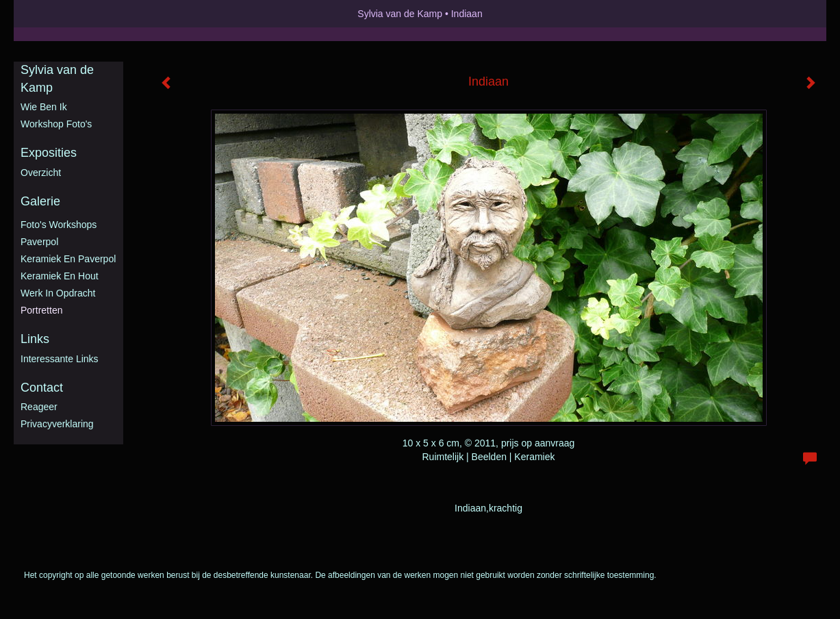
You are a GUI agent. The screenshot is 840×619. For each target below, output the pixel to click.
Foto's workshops (59, 225)
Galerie (40, 201)
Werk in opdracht (58, 293)
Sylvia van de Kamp (400, 14)
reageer (39, 407)
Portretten (41, 310)
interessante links (60, 359)
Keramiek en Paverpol (68, 259)
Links (35, 339)
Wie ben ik (44, 107)
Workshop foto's (56, 124)
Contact (42, 388)
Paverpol (39, 242)
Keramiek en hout (60, 276)
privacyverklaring (57, 424)
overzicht (41, 173)
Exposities (49, 153)
